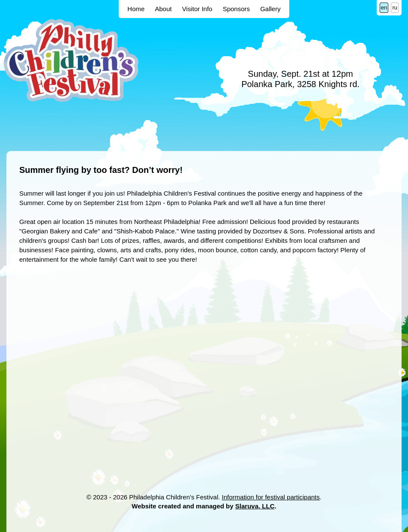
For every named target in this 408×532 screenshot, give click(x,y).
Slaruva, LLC (255, 506)
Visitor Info (197, 9)
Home (136, 9)
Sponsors (236, 9)
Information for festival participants (271, 497)
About (163, 9)
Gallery (270, 9)
